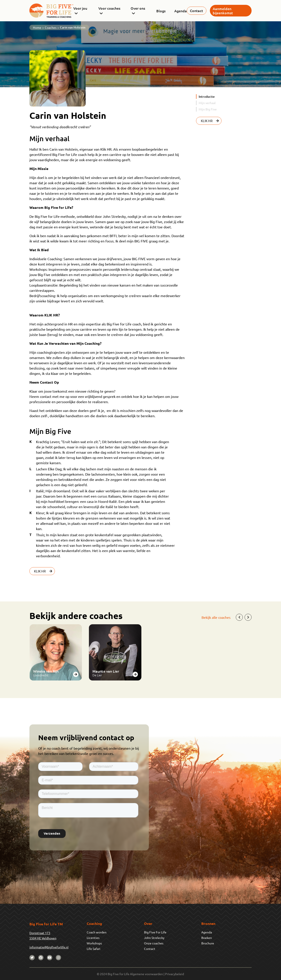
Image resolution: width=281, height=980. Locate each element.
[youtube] (50, 958)
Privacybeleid (175, 974)
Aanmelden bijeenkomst (223, 11)
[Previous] (239, 617)
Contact (196, 11)
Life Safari (94, 949)
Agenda (181, 11)
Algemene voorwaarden (146, 974)
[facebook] (41, 958)
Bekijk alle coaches (216, 617)
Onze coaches (154, 943)
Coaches (51, 27)
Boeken (207, 938)
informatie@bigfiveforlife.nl (49, 947)
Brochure (208, 943)
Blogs (161, 11)
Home (37, 27)
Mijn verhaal (207, 103)
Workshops (94, 943)
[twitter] (32, 958)
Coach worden (97, 932)
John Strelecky (154, 938)
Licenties (93, 938)
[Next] (248, 617)
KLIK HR (44, 571)
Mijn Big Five (208, 109)
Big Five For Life (155, 932)
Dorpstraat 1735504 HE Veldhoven (43, 935)
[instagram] (58, 958)
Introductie (207, 97)
